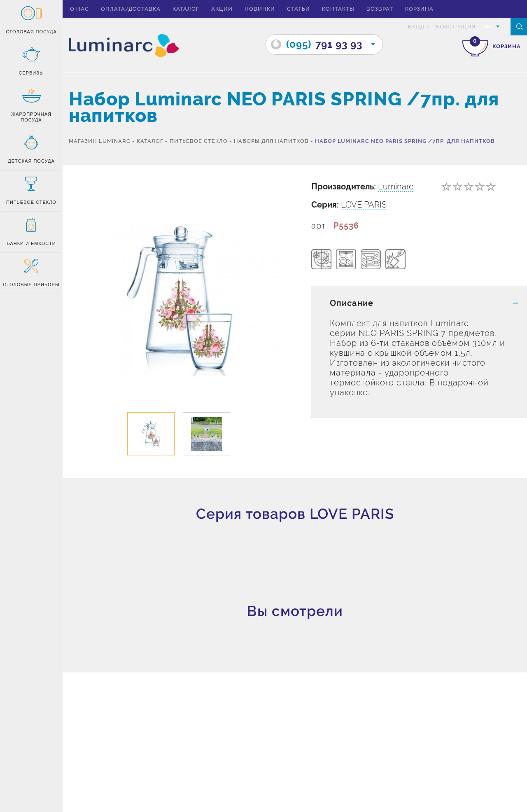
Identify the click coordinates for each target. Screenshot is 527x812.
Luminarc (396, 187)
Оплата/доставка (131, 9)
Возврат (380, 9)
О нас (79, 9)
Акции (222, 9)
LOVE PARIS (364, 205)
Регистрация (454, 27)
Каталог (186, 9)
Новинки (260, 9)
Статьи (298, 9)
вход (416, 27)
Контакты (338, 9)
